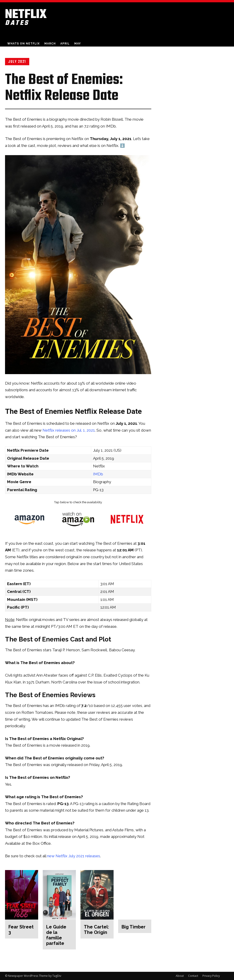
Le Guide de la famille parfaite (56, 935)
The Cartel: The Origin (96, 930)
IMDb (98, 474)
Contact (193, 976)
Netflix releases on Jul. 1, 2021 (69, 430)
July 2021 (17, 62)
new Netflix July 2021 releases (74, 856)
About (180, 976)
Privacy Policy (211, 976)
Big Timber (134, 927)
